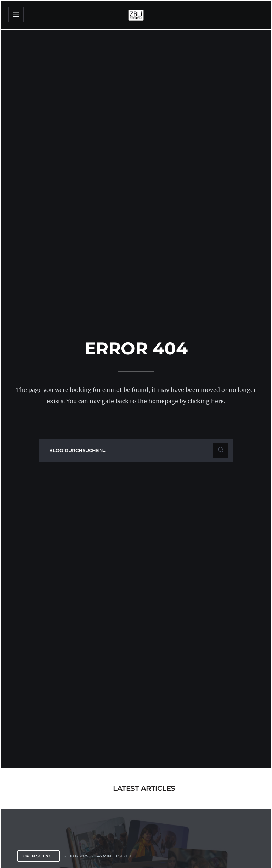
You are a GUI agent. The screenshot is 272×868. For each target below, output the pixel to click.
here (217, 401)
